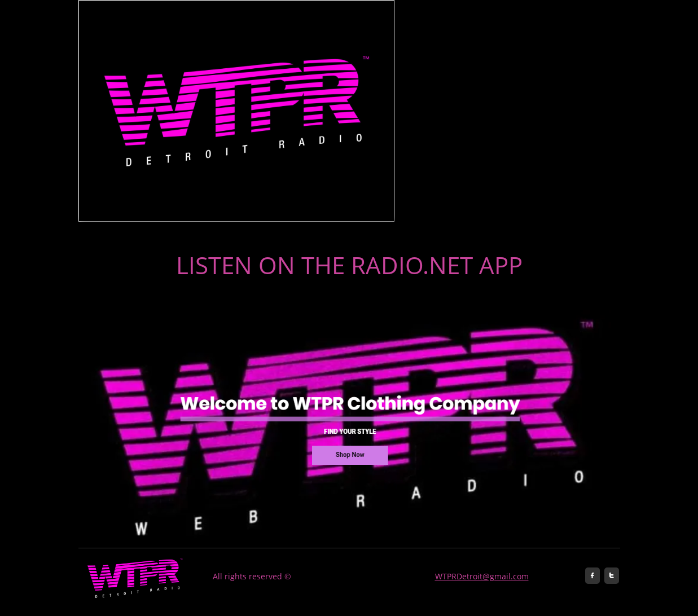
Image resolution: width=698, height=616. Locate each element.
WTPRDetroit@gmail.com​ (482, 576)
